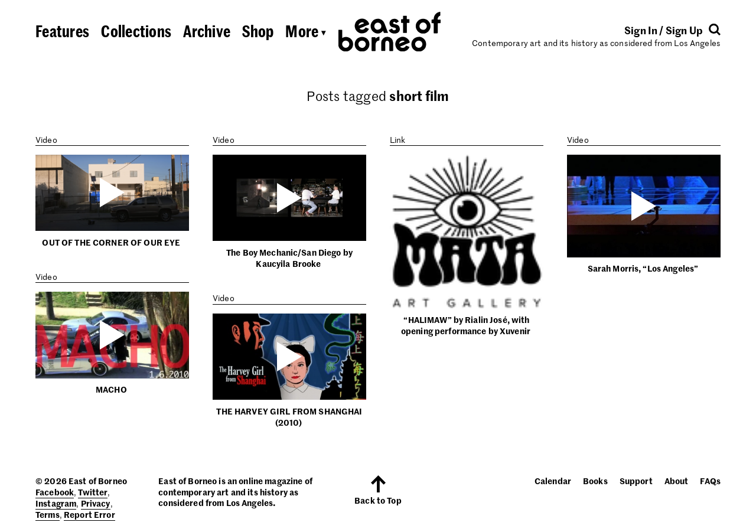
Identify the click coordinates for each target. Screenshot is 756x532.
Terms (48, 514)
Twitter (93, 492)
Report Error (89, 514)
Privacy (96, 503)
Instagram (56, 503)
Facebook (55, 492)
